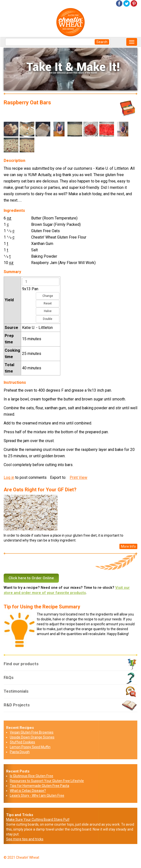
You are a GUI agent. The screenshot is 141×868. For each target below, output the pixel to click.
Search (102, 42)
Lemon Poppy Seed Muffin (30, 747)
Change (48, 296)
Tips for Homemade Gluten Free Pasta (39, 786)
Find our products (70, 666)
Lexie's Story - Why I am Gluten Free (37, 796)
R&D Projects (70, 707)
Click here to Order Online (31, 578)
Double (48, 319)
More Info (128, 546)
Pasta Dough (20, 752)
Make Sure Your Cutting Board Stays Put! (38, 820)
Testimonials (70, 693)
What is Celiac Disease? (28, 791)
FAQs (70, 679)
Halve (48, 311)
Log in (9, 477)
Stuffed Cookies (22, 742)
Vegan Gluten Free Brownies (32, 732)
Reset (48, 303)
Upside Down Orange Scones (32, 737)
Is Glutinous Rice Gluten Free (32, 776)
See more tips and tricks (25, 839)
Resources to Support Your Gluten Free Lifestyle (47, 781)
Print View (78, 477)
